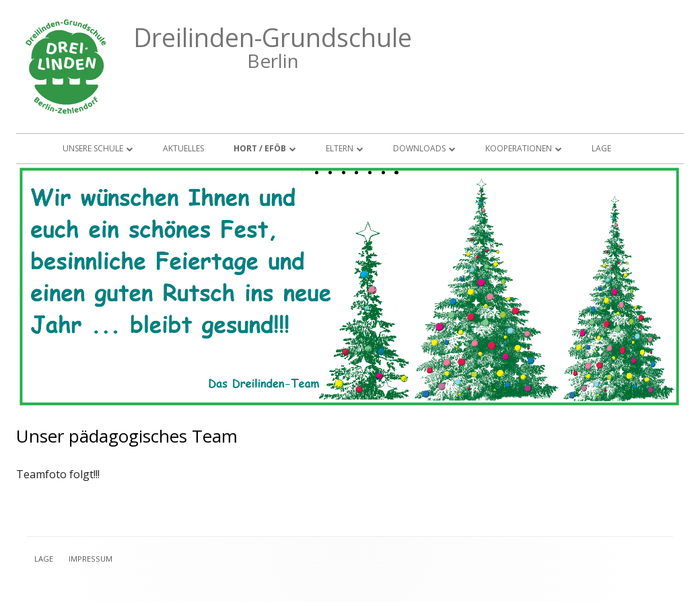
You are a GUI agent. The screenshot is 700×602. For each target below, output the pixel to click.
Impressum (91, 559)
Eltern (340, 148)
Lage (601, 148)
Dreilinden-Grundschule (273, 37)
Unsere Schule (93, 148)
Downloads (419, 148)
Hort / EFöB (260, 148)
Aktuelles (183, 148)
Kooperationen (519, 148)
